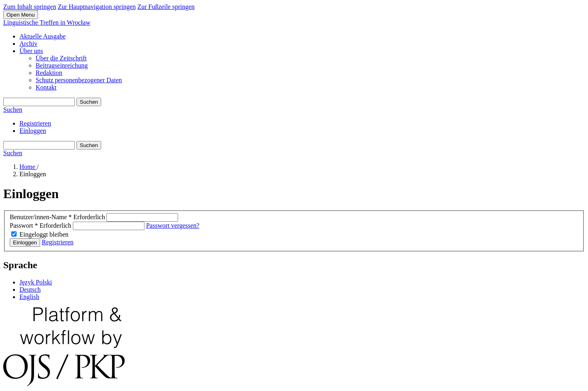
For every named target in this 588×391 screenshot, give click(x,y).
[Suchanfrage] (39, 102)
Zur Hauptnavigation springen (97, 7)
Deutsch (30, 290)
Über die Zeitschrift (61, 58)
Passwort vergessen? (173, 225)
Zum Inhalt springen (30, 7)
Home (28, 167)
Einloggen (33, 131)
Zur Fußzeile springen (166, 7)
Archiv (28, 44)
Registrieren (35, 123)
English (29, 297)
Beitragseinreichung (62, 65)
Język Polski (36, 282)
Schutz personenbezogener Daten (79, 80)
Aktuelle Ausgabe (42, 36)
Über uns (31, 51)
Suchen (89, 102)
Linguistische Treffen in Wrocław (47, 22)
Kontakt (46, 87)
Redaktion (49, 73)
